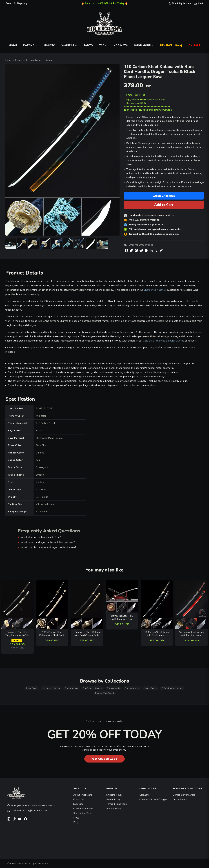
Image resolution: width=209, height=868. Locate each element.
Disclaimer (145, 795)
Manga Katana (150, 688)
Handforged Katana (51, 688)
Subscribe (78, 804)
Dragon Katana (71, 688)
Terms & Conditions (117, 804)
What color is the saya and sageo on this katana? (48, 547)
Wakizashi (69, 46)
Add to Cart (164, 205)
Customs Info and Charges (153, 799)
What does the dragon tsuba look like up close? (48, 542)
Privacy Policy (114, 809)
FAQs (76, 818)
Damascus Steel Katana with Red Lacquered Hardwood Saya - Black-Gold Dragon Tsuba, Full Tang (192, 634)
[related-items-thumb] (17, 604)
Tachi (103, 46)
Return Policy (113, 799)
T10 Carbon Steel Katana (172, 688)
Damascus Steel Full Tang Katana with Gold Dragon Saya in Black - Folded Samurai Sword (17, 634)
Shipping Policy (114, 795)
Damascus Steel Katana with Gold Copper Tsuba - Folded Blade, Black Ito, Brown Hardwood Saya (87, 634)
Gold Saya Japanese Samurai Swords (164, 341)
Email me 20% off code (141, 245)
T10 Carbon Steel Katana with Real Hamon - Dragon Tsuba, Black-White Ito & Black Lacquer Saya (157, 634)
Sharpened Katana (154, 290)
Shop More (144, 46)
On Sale (194, 46)
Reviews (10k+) (171, 46)
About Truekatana (83, 795)
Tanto (88, 46)
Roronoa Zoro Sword (104, 693)
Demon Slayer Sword (184, 795)
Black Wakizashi (132, 688)
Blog (76, 822)
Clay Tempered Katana (92, 688)
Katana (30, 46)
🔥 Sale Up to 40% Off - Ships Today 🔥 (105, 3)
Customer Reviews (83, 809)
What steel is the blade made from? (41, 537)
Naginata (121, 46)
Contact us (79, 799)
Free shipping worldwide (156, 110)
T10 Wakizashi (113, 688)
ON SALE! (17, 640)
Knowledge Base (83, 813)
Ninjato (50, 46)
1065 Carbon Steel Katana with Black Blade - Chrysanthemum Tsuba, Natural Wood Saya (52, 634)
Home (13, 46)
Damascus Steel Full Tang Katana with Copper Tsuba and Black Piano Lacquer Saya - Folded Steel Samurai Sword (122, 618)
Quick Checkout (164, 196)
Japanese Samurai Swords (29, 60)
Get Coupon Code (105, 759)
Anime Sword (180, 799)
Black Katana (32, 688)
